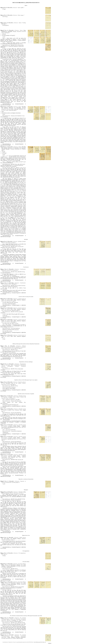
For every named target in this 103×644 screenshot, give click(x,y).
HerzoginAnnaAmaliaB (5, 101)
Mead (8, 302)
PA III (4, 25)
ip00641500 (20, 542)
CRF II (9, 51)
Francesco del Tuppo (6, 243)
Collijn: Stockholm (11, 55)
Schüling (4, 176)
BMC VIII (11, 314)
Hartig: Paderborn (16, 172)
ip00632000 (22, 58)
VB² (23, 170)
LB (20, 95)
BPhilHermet (10, 508)
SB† (10, 63)
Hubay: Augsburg (4, 275)
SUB (21, 68)
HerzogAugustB (4, 611)
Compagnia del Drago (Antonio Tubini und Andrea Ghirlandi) (14, 621)
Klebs (13, 49)
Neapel (24, 241)
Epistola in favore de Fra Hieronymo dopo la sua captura (14, 383)
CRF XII (16, 52)
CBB (18, 49)
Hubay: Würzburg (14, 464)
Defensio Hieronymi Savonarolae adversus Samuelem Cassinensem (14, 346)
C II (7, 49)
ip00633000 (13, 126)
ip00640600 (17, 330)
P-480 (21, 122)
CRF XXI (12, 122)
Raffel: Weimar (12, 57)
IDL (14, 50)
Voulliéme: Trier (12, 176)
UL (6, 131)
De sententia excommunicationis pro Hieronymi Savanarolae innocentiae (14, 636)
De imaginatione (22, 553)
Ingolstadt (4, 270)
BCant (2, 519)
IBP (10, 50)
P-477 (9, 415)
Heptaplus (21, 492)
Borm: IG (18, 593)
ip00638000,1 (8, 416)
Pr (6, 54)
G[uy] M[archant (8, 310)
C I (3, 118)
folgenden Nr (13, 400)
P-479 (25, 53)
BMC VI (13, 54)
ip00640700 (16, 302)
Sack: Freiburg (21, 175)
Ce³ (22, 49)
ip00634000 (13, 177)
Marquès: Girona (16, 124)
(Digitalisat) (13, 46)
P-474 (25, 274)
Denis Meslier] (20, 397)
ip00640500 (22, 314)
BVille (14, 451)
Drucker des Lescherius (12, 270)
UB (3, 74)
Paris (3, 301)
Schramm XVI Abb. (15, 462)
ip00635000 (5, 253)
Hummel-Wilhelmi (10, 56)
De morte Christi (22, 564)
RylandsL (9, 78)
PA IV (4, 17)
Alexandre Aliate (5, 398)
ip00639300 (14, 275)
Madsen (18, 56)
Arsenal (11, 331)
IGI (18, 50)
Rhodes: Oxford (20, 57)
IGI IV (14, 541)
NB (15, 101)
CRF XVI (14, 121)
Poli (13, 501)
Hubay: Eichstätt (15, 173)
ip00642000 (23, 625)
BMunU (24, 130)
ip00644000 (10, 594)
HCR (4, 351)
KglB (4, 201)
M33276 (6, 157)
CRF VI (20, 51)
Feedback (50, 643)
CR (3, 624)
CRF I (4, 51)
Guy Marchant (8, 301)
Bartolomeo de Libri (10, 348)
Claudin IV (22, 118)
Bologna (15, 31)
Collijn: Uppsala (20, 55)
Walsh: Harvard (12, 58)
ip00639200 (5, 289)
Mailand (24, 539)
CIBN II (16, 571)
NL (6, 195)
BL (15, 76)
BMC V (17, 171)
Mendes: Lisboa (17, 174)
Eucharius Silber (7, 284)
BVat (17, 66)
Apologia (20, 241)
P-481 (5, 171)
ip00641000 (5, 507)
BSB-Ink (21, 53)
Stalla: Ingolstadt (10, 274)
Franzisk (6, 72)
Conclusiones (23, 269)
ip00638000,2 (5, 403)
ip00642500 (13, 387)
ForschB (13, 200)
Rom (2, 284)
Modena (17, 366)
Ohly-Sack (22, 464)
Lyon (25, 109)
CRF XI (11, 52)
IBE (5, 50)
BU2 (4, 140)
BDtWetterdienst (14, 83)
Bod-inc (2, 55)
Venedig (24, 23)
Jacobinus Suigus (5, 110)
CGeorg (2, 471)
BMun (17, 63)
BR (12, 187)
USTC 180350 (8, 430)
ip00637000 (5, 445)
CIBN (2, 54)
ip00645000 (13, 572)
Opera (19, 8)
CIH (1, 50)
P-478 (13, 504)
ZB (16, 472)
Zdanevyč (4, 177)
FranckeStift (10, 201)
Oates (22, 124)
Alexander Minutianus (6, 540)
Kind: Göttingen (13, 625)
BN (10, 91)
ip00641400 (13, 352)
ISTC (19, 58)
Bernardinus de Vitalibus (20, 149)
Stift (16, 97)
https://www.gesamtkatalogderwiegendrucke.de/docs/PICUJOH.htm (23, 642)
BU (1, 76)
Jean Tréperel (7, 322)
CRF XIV (2, 53)
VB (14, 53)
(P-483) (12, 571)
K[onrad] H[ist (5, 458)
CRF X (5, 52)
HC (3, 168)
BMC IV (14, 288)
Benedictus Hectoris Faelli (7, 109)
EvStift (2, 229)
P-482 (13, 592)
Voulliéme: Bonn (12, 465)
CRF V (13, 120)
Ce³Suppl (7, 541)
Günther (7, 172)
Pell (22, 50)
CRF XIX (9, 53)
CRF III (14, 51)
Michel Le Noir (22, 439)
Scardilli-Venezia (4, 58)
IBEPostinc (12, 570)
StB (5, 83)
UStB (4, 133)
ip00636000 (21, 465)
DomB (6, 197)
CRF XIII (22, 52)
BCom (22, 69)
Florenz (3, 348)
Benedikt (6, 200)
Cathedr (7, 186)
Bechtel (4, 330)
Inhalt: (4, 37)
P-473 (18, 250)
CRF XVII (20, 121)
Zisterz (14, 186)
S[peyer (24, 457)
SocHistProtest (10, 137)
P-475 (3, 464)
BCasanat (5, 524)
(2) (8, 46)
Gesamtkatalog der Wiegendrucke (8, 642)
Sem (25, 134)
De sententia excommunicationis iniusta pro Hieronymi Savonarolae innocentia (14, 619)
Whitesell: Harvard (8, 542)
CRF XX (6, 122)
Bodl (22, 374)
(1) (6, 46)
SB (1, 80)
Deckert (2, 56)
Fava (13, 249)
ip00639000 (18, 372)
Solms (2, 470)
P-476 (25, 444)
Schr (8, 462)
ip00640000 (17, 177)
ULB (5, 331)
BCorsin (7, 91)
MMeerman (19, 73)
